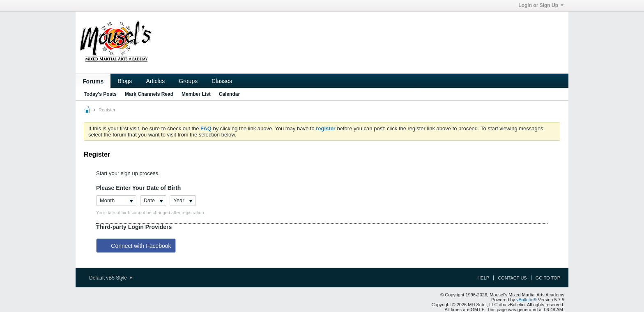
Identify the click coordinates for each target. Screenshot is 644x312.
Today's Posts (100, 94)
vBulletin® (527, 300)
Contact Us (512, 278)
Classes (222, 81)
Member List (196, 94)
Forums (93, 81)
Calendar (229, 94)
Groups (188, 81)
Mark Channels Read (149, 94)
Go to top (548, 278)
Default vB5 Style (111, 278)
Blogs (125, 81)
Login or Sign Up (541, 5)
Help (483, 278)
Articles (155, 81)
